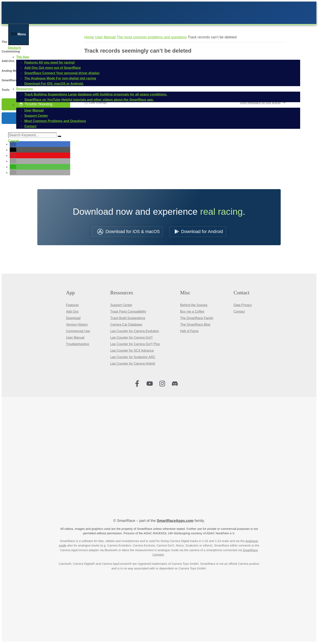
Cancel (13, 141)
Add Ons (72, 312)
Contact (239, 312)
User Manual (75, 338)
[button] (13, 145)
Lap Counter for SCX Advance (132, 351)
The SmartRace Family (197, 319)
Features (72, 306)
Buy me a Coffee (192, 312)
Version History (77, 325)
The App (23, 57)
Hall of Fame (189, 332)
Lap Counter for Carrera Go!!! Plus (135, 345)
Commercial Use (78, 332)
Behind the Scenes (194, 306)
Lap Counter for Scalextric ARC (133, 358)
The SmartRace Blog (195, 325)
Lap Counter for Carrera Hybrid (133, 364)
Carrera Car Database (126, 325)
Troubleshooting (77, 345)
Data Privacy (243, 306)
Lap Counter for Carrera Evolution (135, 332)
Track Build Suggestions (128, 319)
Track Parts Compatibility (128, 312)
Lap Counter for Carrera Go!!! (132, 338)
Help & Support (28, 105)
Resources (25, 89)
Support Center (121, 306)
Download (73, 319)
